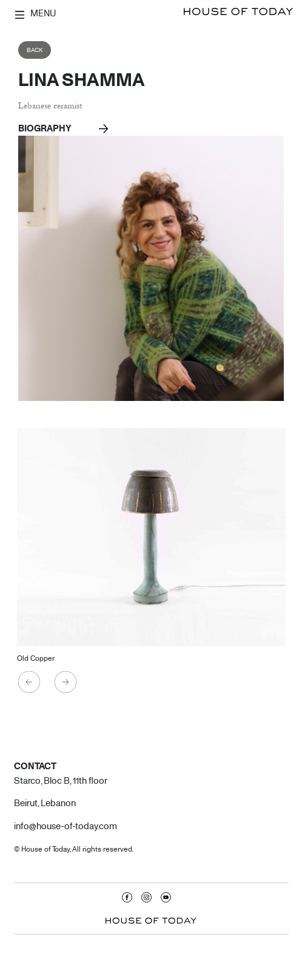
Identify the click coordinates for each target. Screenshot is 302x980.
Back (35, 50)
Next (66, 683)
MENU (36, 13)
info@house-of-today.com (65, 826)
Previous (30, 683)
